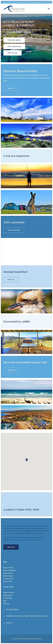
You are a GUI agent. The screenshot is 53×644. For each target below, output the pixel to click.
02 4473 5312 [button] (12, 610)
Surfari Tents (8, 581)
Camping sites (8, 579)
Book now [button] (11, 289)
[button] (49, 9)
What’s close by (9, 593)
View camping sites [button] (14, 46)
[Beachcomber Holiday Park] (14, 9)
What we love (8, 595)
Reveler (40, 639)
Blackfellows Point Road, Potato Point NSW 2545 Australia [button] (27, 616)
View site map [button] (12, 53)
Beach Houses (8, 568)
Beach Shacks (8, 576)
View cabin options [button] (14, 40)
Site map (6, 604)
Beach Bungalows (10, 570)
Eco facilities (8, 598)
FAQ (5, 601)
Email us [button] (9, 623)
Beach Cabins (8, 573)
